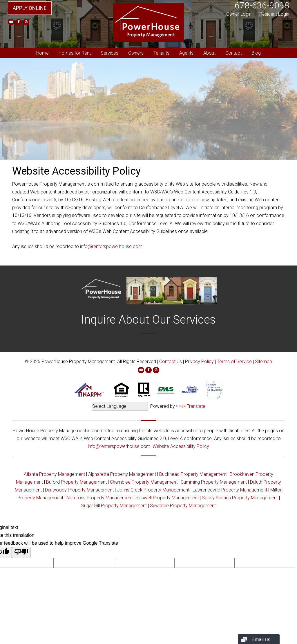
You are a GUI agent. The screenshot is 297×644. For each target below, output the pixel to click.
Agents (186, 53)
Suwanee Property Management (183, 506)
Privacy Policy (199, 362)
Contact (233, 53)
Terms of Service (234, 362)
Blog (256, 53)
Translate (191, 406)
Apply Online (30, 8)
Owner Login (239, 14)
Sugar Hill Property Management (114, 506)
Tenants (161, 53)
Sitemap (264, 362)
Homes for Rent (75, 53)
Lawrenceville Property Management (230, 490)
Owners (136, 53)
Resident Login (274, 14)
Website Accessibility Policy (181, 446)
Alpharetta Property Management (122, 474)
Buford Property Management (76, 482)
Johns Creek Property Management (153, 490)
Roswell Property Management (167, 498)
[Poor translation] (21, 552)
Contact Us (171, 362)
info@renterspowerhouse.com (111, 246)
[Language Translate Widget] (120, 406)
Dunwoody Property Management (79, 490)
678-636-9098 (262, 5)
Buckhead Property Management (193, 474)
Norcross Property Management (99, 498)
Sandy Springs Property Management (240, 498)
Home (42, 53)
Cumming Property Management (214, 482)
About (209, 53)
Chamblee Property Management (144, 482)
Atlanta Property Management (54, 474)
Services (109, 53)
